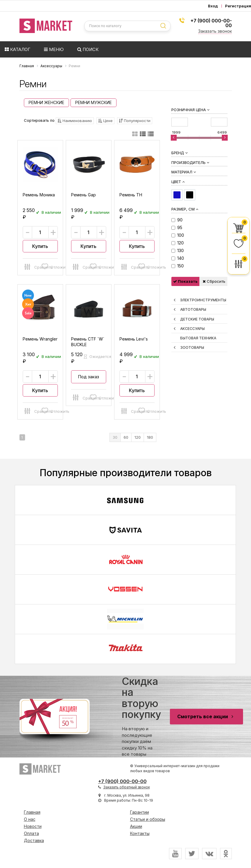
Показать (185, 281)
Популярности (135, 121)
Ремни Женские (46, 102)
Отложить (49, 266)
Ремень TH (131, 195)
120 (138, 437)
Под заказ (88, 377)
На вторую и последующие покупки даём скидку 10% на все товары (141, 716)
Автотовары (193, 309)
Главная (32, 812)
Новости (33, 826)
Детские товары (197, 319)
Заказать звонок (215, 31)
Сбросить (214, 281)
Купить (40, 246)
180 (150, 437)
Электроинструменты (203, 300)
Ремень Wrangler (40, 339)
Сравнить (32, 266)
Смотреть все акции (206, 716)
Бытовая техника (198, 338)
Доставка (34, 840)
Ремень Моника (39, 195)
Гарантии (140, 812)
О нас (30, 819)
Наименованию (75, 121)
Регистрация (238, 6)
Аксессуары (192, 329)
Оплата (31, 833)
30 (115, 437)
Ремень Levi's (134, 339)
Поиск (88, 49)
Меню (54, 49)
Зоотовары (192, 347)
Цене (105, 121)
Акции (136, 826)
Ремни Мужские (93, 102)
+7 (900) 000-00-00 (211, 23)
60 (126, 437)
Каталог (18, 49)
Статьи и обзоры (148, 819)
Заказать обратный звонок (127, 787)
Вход (213, 6)
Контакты (140, 833)
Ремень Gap (83, 195)
